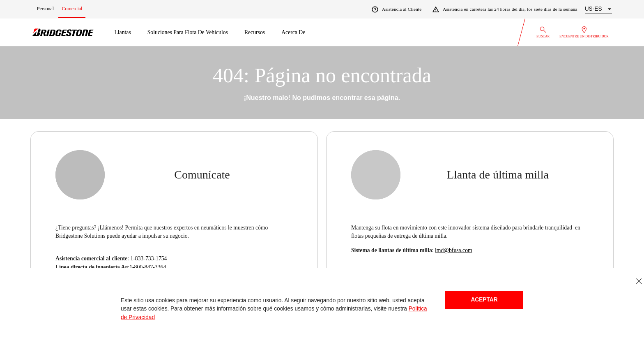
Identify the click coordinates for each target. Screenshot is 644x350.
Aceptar (484, 300)
